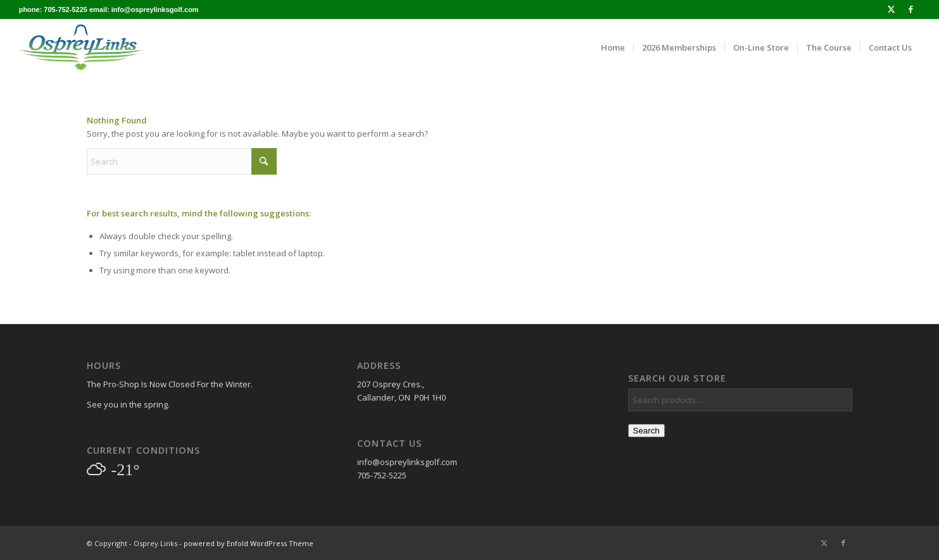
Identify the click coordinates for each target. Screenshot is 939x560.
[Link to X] (891, 9)
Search (646, 431)
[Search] (182, 161)
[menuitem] (613, 47)
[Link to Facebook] (911, 9)
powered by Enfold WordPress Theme (249, 543)
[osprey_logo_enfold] (81, 47)
